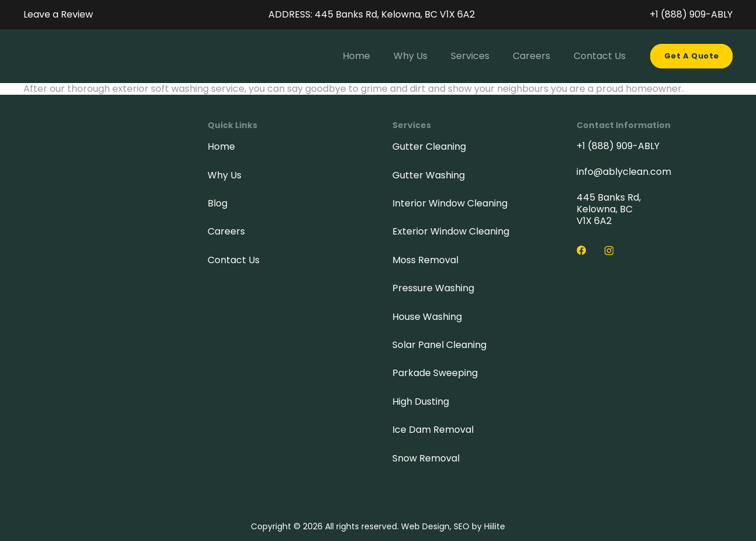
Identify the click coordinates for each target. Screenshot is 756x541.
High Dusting (421, 402)
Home (221, 147)
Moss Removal (425, 260)
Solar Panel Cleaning (439, 345)
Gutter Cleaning (429, 147)
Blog (218, 203)
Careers (226, 231)
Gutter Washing (429, 175)
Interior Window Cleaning (450, 203)
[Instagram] (609, 251)
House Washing (427, 317)
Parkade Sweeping (435, 373)
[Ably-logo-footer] (89, 185)
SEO (462, 526)
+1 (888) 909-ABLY (618, 146)
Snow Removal (426, 458)
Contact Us (234, 260)
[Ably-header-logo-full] (40, 56)
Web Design (425, 526)
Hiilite (495, 526)
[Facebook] (581, 250)
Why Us (225, 175)
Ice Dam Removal (433, 430)
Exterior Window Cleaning (451, 231)
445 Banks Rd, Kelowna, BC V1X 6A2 (609, 209)
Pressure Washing (433, 288)
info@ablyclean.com (624, 172)
